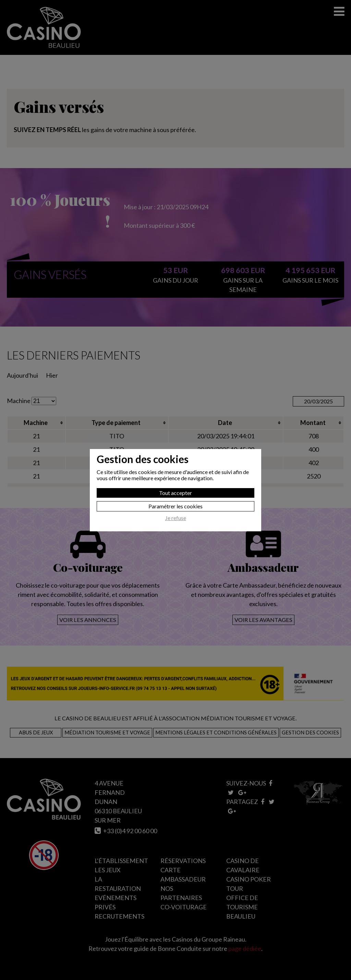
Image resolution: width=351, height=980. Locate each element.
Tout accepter (175, 493)
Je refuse (176, 518)
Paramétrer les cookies (175, 506)
